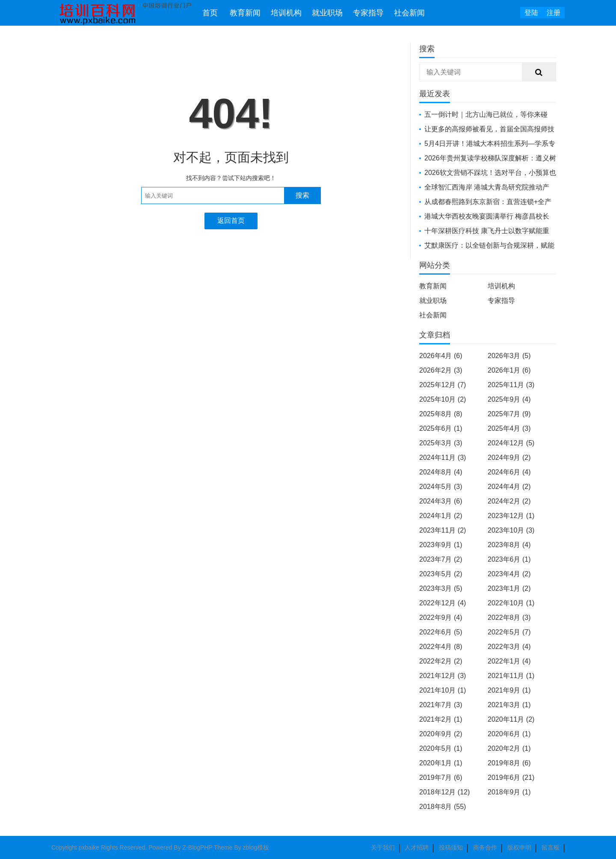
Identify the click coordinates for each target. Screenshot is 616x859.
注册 (554, 13)
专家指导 (368, 13)
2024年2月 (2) (509, 501)
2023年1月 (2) (509, 588)
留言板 (551, 847)
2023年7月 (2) (441, 559)
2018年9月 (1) (509, 792)
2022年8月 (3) (509, 618)
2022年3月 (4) (509, 647)
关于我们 (383, 847)
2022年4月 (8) (441, 647)
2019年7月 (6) (441, 778)
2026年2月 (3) (441, 370)
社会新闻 (409, 13)
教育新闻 (245, 13)
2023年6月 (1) (509, 559)
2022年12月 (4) (443, 603)
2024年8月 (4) (441, 472)
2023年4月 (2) (509, 574)
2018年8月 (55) (443, 807)
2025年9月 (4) (509, 399)
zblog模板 (256, 847)
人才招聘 (417, 847)
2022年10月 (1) (511, 603)
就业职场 (327, 13)
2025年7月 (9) (509, 414)
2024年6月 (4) (509, 472)
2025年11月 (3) (511, 385)
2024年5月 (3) (441, 487)
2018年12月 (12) (444, 792)
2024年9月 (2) (509, 458)
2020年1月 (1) (441, 763)
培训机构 (286, 13)
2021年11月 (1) (511, 676)
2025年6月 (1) (441, 428)
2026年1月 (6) (509, 370)
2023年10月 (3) (511, 530)
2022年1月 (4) (509, 661)
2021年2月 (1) (441, 719)
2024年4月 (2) (509, 487)
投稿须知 (451, 847)
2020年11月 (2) (511, 719)
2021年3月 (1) (509, 705)
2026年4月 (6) (441, 356)
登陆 (531, 13)
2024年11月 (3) (443, 458)
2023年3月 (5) (441, 588)
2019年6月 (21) (511, 778)
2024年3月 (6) (441, 501)
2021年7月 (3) (441, 705)
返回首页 (231, 221)
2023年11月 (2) (443, 530)
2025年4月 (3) (509, 428)
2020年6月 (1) (509, 734)
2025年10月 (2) (443, 399)
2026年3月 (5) (509, 356)
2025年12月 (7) (443, 385)
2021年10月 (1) (443, 690)
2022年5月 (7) (509, 632)
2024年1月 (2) (441, 516)
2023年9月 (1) (441, 545)
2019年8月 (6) (509, 763)
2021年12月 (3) (443, 676)
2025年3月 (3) (441, 443)
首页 (210, 13)
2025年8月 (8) (441, 414)
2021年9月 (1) (509, 690)
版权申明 (519, 847)
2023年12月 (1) (511, 516)
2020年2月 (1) (509, 748)
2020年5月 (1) (441, 748)
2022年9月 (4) (441, 618)
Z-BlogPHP (198, 847)
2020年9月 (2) (441, 734)
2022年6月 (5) (441, 632)
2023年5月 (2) (441, 574)
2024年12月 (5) (511, 443)
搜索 (302, 195)
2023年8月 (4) (509, 545)
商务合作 (485, 847)
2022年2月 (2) (441, 661)
